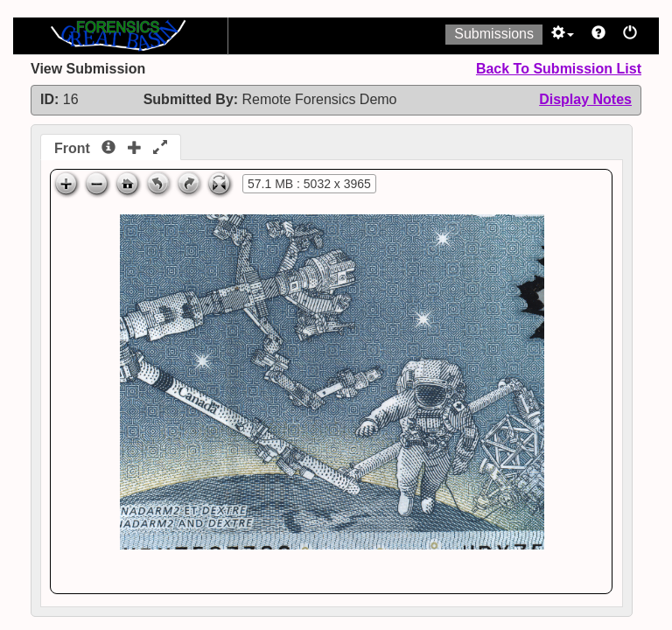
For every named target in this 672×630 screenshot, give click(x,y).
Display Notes (585, 99)
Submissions (494, 34)
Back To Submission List (559, 69)
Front (111, 148)
